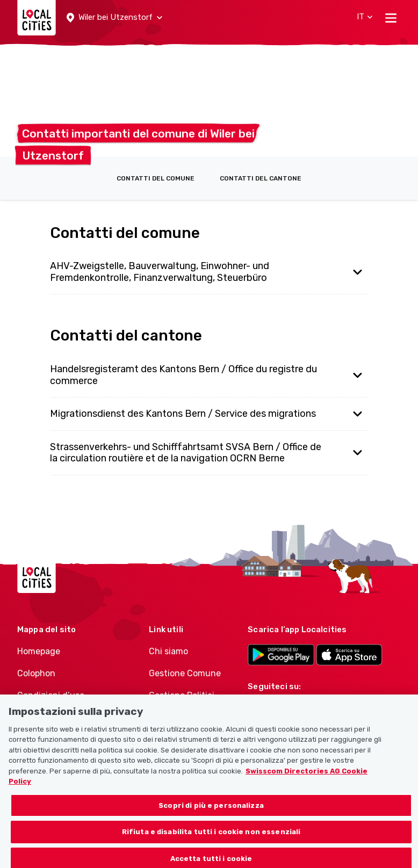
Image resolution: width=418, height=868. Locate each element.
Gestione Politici (182, 695)
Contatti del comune (156, 178)
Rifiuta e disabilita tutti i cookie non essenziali (211, 838)
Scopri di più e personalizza (211, 812)
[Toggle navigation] (391, 18)
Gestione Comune (185, 673)
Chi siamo (168, 651)
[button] (114, 18)
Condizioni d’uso (51, 695)
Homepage (39, 651)
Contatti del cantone (261, 178)
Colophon (36, 673)
